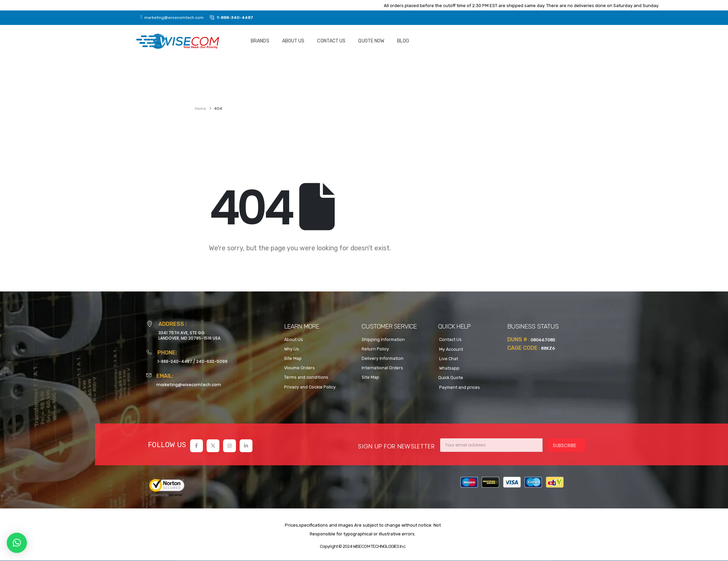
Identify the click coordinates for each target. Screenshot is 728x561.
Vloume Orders (299, 368)
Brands (260, 41)
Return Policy (375, 349)
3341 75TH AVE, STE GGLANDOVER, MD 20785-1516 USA (189, 335)
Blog (403, 41)
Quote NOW (371, 41)
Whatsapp (449, 368)
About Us (293, 41)
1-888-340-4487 (175, 361)
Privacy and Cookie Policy (310, 387)
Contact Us (331, 41)
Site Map (293, 358)
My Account (451, 349)
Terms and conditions (306, 377)
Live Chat (448, 359)
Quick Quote (451, 378)
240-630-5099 (212, 361)
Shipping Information (383, 339)
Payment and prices (459, 387)
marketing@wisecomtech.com (189, 385)
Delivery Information (383, 358)
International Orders (382, 368)
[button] (17, 543)
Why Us (292, 349)
